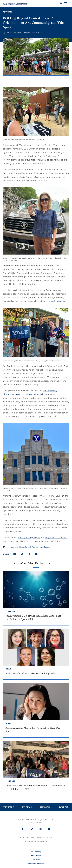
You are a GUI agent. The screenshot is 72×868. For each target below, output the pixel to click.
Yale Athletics (36, 856)
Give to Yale (27, 807)
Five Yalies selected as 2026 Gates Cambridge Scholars (33, 674)
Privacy (49, 837)
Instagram (41, 829)
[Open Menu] (66, 4)
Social (28, 547)
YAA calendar (58, 301)
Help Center (63, 807)
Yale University (36, 852)
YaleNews (36, 859)
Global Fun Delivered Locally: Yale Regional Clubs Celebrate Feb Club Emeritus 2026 (35, 787)
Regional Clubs (17, 547)
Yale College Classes (41, 547)
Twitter (32, 829)
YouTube (50, 829)
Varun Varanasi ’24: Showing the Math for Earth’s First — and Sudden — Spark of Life (35, 618)
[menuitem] (23, 829)
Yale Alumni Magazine (36, 863)
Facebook (24, 829)
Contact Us (45, 807)
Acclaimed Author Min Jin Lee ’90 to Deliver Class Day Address (33, 730)
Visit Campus (9, 807)
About (22, 837)
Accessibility (41, 837)
